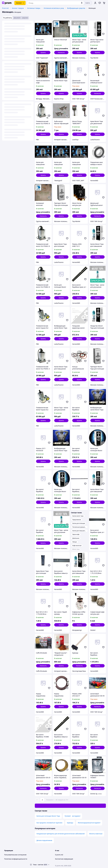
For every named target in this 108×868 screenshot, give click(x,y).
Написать (61, 52)
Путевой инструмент (73, 816)
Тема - (38, 865)
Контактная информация (64, 859)
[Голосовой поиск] (82, 3)
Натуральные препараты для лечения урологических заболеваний (61, 834)
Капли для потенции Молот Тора (48, 816)
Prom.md (5, 8)
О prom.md (59, 855)
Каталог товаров (18, 8)
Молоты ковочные (96, 834)
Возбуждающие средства (76, 8)
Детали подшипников (44, 840)
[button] (43, 53)
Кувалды (70, 823)
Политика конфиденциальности (16, 859)
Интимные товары (34, 8)
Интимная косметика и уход (54, 8)
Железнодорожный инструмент (89, 823)
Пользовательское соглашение (15, 855)
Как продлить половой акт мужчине (49, 823)
